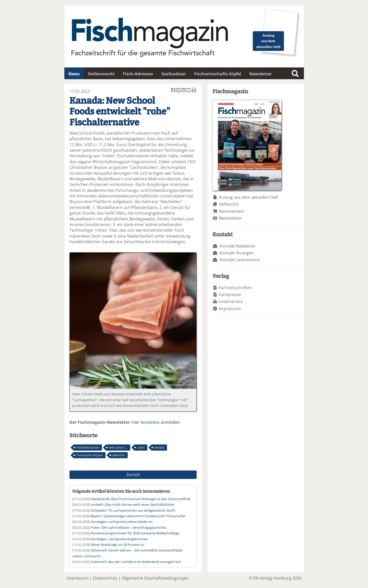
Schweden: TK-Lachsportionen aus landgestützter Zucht (133, 510)
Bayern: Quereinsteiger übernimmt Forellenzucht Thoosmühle (138, 516)
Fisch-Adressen (138, 74)
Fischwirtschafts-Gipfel (218, 74)
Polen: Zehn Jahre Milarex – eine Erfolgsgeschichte (128, 527)
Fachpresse (230, 295)
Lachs (141, 447)
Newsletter (260, 74)
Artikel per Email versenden (189, 91)
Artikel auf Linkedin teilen (184, 91)
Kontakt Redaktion (238, 246)
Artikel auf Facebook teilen (174, 91)
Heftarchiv (229, 204)
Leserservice (231, 301)
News (74, 74)
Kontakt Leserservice (240, 260)
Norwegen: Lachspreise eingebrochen (119, 539)
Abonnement (232, 211)
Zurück (133, 475)
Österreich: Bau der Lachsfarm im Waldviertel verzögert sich (136, 562)
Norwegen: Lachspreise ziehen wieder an (122, 522)
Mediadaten (230, 218)
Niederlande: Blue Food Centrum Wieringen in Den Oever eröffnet (141, 499)
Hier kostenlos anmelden (156, 422)
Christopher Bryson (90, 455)
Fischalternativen (88, 447)
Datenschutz (105, 578)
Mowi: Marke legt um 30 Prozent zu (118, 545)
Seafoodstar (174, 74)
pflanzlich (119, 455)
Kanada (159, 447)
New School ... (118, 447)
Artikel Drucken (194, 91)
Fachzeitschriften (235, 288)
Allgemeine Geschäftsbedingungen (155, 578)
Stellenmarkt (101, 74)
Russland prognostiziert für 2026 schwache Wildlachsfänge (135, 533)
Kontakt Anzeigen (237, 253)
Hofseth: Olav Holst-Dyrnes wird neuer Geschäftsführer (133, 504)
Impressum (230, 309)
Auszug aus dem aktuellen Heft (249, 197)
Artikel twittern (179, 91)
